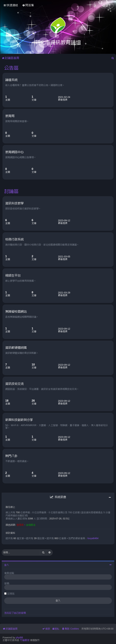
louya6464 (93, 538)
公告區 (11, 68)
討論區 (11, 191)
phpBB (19, 638)
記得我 (11, 594)
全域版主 (31, 525)
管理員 (20, 525)
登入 (7, 565)
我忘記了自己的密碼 (15, 613)
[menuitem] (28, 5)
